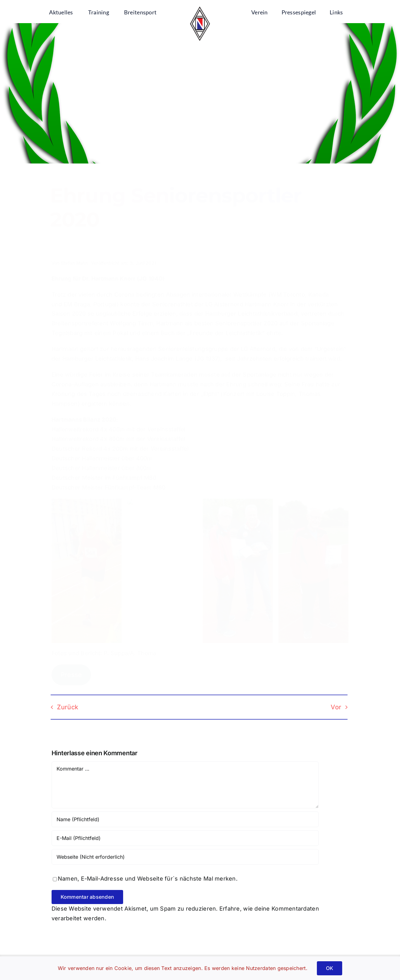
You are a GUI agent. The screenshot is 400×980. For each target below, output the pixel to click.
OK (330, 968)
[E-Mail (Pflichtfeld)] (185, 838)
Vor (332, 707)
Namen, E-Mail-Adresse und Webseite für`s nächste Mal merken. (148, 879)
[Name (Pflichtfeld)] (185, 819)
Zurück (63, 707)
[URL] (185, 857)
